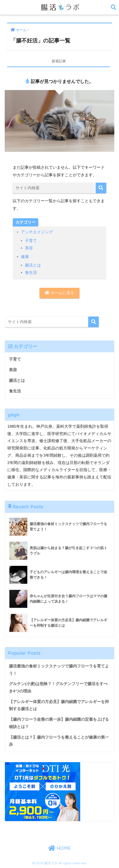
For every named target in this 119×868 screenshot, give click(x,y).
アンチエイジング (37, 232)
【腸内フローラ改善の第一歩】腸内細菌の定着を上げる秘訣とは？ (59, 723)
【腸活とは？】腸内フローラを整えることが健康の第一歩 (59, 741)
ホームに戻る (59, 293)
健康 (25, 257)
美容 (29, 248)
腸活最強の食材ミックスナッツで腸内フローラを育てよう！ (59, 670)
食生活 (31, 273)
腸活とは (33, 265)
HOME (59, 848)
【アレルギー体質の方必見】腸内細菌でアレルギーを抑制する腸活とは (59, 705)
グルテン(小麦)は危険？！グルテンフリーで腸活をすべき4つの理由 (58, 687)
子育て (31, 241)
